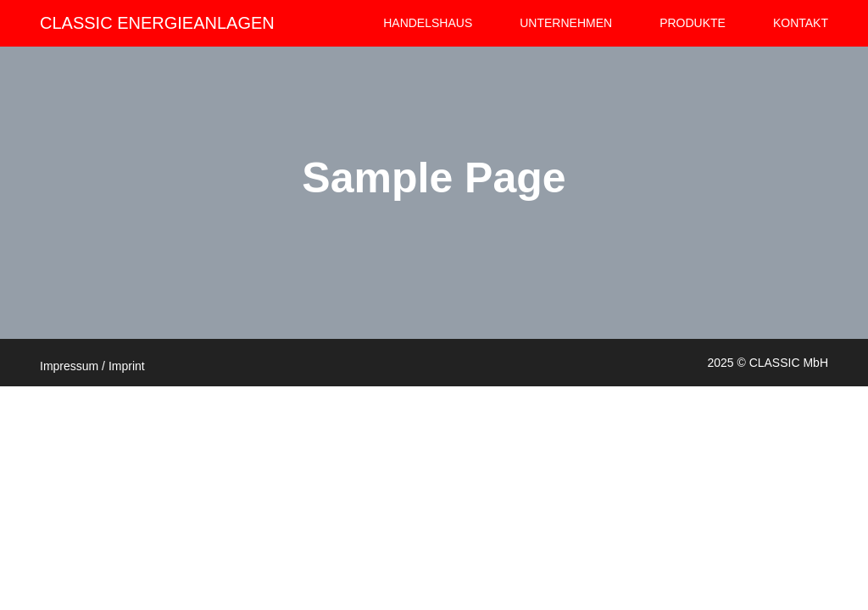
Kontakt (801, 23)
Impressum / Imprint (92, 366)
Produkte (693, 23)
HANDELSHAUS (428, 23)
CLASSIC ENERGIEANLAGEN (157, 23)
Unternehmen (566, 23)
